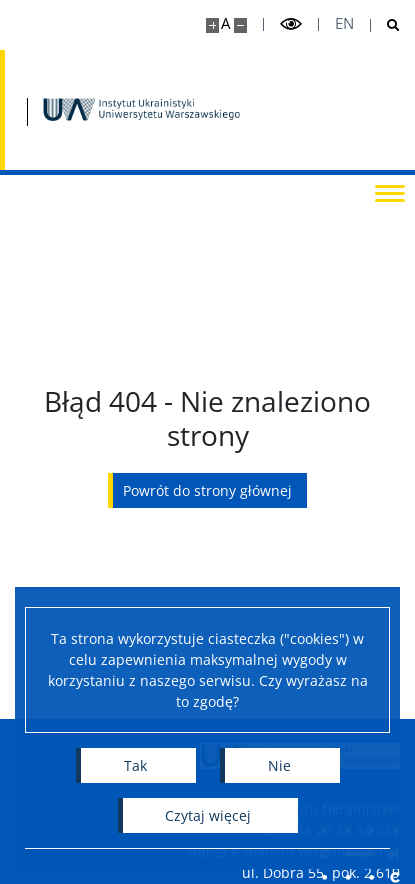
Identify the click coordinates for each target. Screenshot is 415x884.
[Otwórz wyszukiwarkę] (385, 25)
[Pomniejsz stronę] (240, 25)
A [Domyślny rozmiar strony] (225, 23)
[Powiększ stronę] (212, 25)
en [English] (344, 23)
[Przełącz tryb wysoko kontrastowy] (291, 24)
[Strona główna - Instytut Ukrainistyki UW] (142, 110)
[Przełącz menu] (390, 192)
